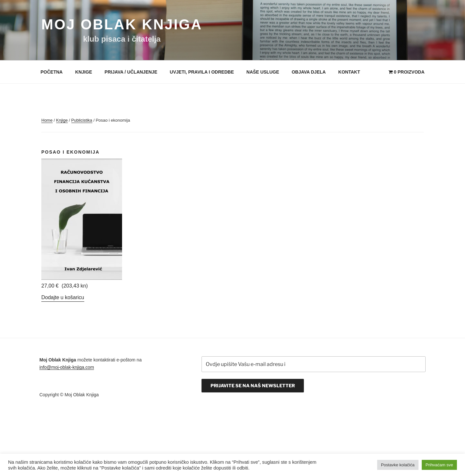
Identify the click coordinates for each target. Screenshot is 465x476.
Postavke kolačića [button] (398, 465)
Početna (52, 72)
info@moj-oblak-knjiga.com (67, 367)
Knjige (84, 72)
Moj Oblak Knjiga (122, 24)
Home (47, 120)
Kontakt (349, 72)
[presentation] (251, 412)
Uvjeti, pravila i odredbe (202, 72)
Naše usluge (263, 72)
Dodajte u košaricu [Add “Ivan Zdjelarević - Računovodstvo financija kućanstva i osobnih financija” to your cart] (63, 297)
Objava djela (309, 72)
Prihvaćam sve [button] (439, 465)
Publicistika (82, 120)
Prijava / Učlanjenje (131, 72)
